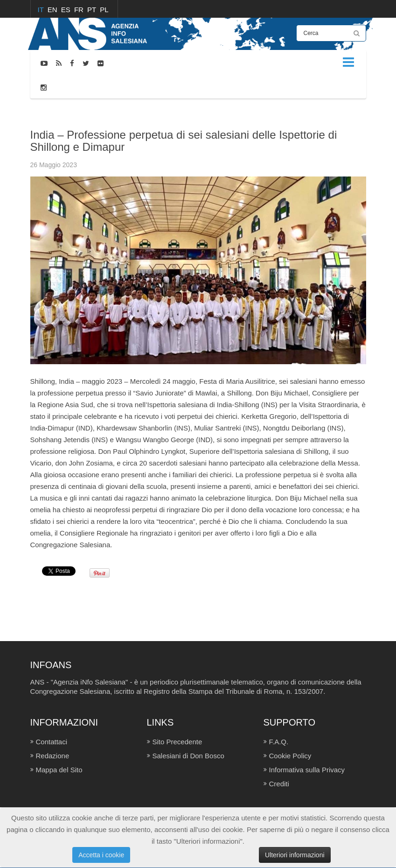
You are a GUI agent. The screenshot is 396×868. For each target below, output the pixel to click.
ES (67, 10)
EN (53, 10)
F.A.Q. (279, 742)
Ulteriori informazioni (295, 855)
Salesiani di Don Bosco (188, 756)
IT (42, 10)
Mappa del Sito (59, 770)
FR (80, 10)
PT (93, 10)
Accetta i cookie (101, 855)
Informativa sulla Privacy (307, 770)
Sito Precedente (177, 742)
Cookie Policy (290, 756)
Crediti (279, 784)
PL (104, 10)
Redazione (53, 756)
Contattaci (52, 742)
